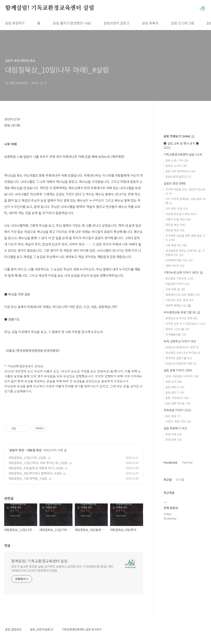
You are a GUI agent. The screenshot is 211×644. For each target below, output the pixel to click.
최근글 (168, 479)
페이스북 (167, 120)
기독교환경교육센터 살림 (183, 154)
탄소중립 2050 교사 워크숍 (183, 353)
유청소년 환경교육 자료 (181, 363)
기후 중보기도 (176, 245)
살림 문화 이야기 (178, 370)
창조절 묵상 (176, 225)
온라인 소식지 (176, 166)
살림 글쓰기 (175, 392)
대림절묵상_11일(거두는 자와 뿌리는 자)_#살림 (38, 463)
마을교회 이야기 (177, 284)
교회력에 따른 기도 (179, 260)
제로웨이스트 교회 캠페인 (183, 295)
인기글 (180, 479)
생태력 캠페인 (178, 305)
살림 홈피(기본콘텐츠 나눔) (72, 23)
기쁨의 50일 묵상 (178, 219)
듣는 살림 (173, 416)
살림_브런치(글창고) (42, 629)
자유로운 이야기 (177, 410)
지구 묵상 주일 (177, 208)
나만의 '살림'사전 (178, 421)
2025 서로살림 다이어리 (182, 376)
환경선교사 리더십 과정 (182, 318)
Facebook (170, 462)
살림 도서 (174, 382)
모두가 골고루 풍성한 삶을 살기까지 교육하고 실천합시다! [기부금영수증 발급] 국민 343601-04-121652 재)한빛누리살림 (62, 568)
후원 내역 (174, 440)
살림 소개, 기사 (177, 160)
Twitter (187, 462)
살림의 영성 (17, 450)
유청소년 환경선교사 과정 (182, 347)
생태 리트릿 (175, 266)
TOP (203, 631)
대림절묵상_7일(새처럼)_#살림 (28, 478)
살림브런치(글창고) (178, 177)
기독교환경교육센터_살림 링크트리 (82, 629)
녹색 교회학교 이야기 (180, 341)
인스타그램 (177, 120)
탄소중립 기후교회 (179, 278)
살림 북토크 (175, 387)
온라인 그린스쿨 (177, 329)
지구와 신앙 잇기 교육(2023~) (185, 324)
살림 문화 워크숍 (178, 403)
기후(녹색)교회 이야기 (183, 272)
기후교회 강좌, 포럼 (179, 300)
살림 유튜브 (150, 23)
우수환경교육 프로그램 (182, 312)
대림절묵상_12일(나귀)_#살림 (27, 458)
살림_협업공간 (13, 629)
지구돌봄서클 (176, 334)
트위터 (187, 120)
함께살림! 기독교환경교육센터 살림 (50, 8)
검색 (193, 8)
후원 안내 (174, 434)
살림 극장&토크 (177, 398)
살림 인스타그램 (182, 23)
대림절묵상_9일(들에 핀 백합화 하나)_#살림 (36, 468)
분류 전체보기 (179, 136)
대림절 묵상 (34, 450)
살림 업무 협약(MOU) (180, 171)
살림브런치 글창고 (117, 23)
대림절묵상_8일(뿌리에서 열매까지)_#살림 (35, 473)
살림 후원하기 (15, 23)
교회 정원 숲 (175, 289)
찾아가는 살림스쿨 (179, 358)
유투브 (196, 120)
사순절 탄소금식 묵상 (181, 214)
